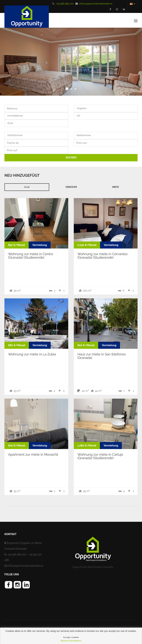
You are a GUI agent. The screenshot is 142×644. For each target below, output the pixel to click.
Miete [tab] (116, 187)
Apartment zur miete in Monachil (33, 454)
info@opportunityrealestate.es (96, 4)
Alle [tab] (27, 187)
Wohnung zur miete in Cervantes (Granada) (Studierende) (103, 256)
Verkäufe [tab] (71, 187)
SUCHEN (71, 157)
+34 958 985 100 (65, 4)
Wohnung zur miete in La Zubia (32, 354)
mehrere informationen (71, 641)
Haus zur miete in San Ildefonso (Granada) (102, 356)
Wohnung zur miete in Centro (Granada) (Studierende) (31, 256)
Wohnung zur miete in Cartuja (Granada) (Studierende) (100, 456)
